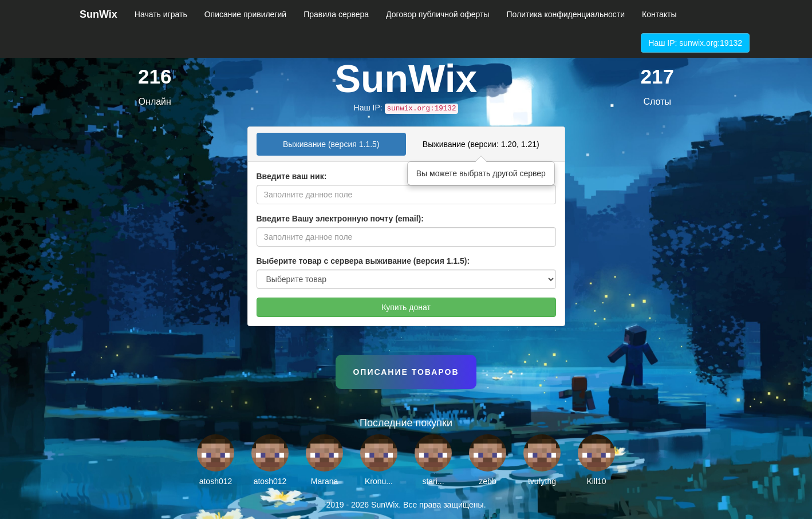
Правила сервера (336, 14)
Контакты (659, 14)
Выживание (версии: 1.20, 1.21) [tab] (481, 144)
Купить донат (406, 307)
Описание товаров (406, 372)
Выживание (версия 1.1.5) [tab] (331, 144)
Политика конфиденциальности (566, 14)
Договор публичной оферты (437, 14)
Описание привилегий (245, 14)
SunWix (98, 14)
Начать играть (161, 14)
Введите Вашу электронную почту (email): (340, 219)
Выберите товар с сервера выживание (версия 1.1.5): (363, 261)
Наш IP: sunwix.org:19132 (695, 43)
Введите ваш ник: (292, 176)
